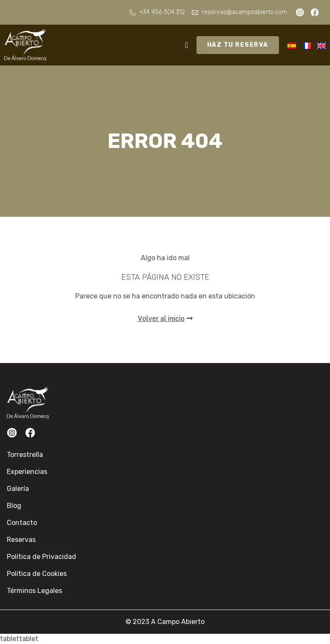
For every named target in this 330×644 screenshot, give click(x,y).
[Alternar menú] (186, 45)
